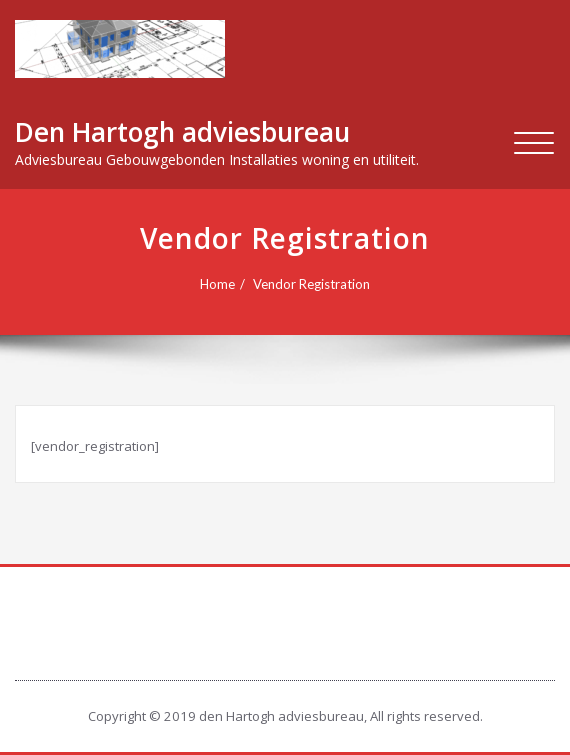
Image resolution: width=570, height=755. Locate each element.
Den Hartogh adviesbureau (182, 132)
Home (217, 284)
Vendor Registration (311, 284)
